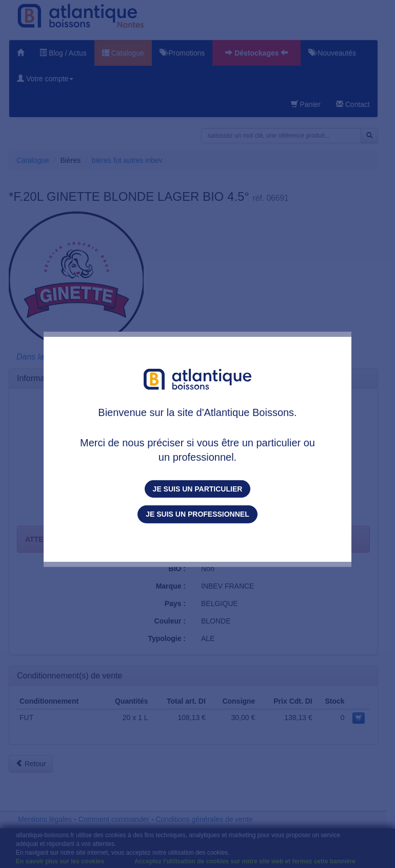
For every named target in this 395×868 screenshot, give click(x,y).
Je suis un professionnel (197, 514)
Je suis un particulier (198, 489)
